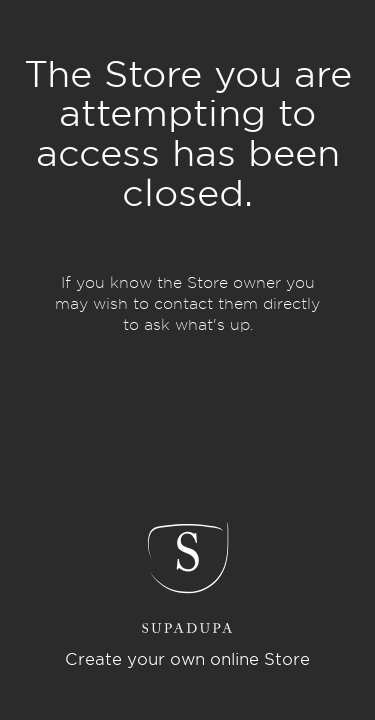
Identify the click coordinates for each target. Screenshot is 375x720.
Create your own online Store (187, 659)
